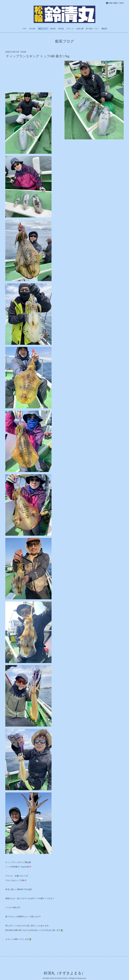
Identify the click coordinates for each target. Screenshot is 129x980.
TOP (24, 29)
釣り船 (33, 29)
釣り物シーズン (92, 29)
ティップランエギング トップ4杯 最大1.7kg (38, 56)
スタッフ (70, 29)
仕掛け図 (80, 29)
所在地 (61, 29)
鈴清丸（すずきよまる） (64, 973)
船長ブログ (43, 29)
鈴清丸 (53, 29)
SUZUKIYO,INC (61, 978)
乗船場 (104, 29)
